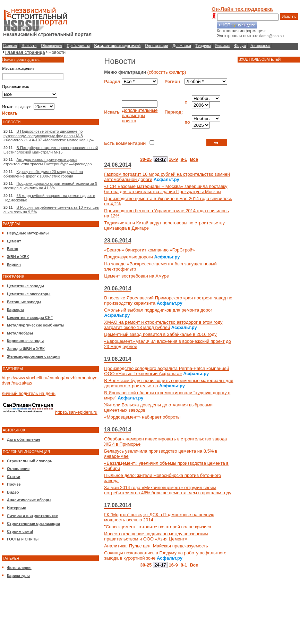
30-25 (146, 159)
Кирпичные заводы (25, 341)
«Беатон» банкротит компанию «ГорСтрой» (149, 250)
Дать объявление (24, 439)
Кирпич (14, 264)
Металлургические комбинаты (36, 325)
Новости (29, 46)
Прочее (14, 484)
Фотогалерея (19, 568)
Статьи (14, 477)
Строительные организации (33, 523)
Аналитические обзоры (29, 500)
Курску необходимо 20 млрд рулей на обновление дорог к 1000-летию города (43, 174)
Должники (182, 46)
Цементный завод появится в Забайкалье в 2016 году (160, 334)
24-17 (160, 159)
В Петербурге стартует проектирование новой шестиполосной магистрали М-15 (51, 150)
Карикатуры (18, 576)
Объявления (52, 46)
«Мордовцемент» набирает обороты (142, 417)
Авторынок (260, 46)
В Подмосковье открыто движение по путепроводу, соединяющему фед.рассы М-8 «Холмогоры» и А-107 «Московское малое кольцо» (49, 136)
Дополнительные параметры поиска (140, 115)
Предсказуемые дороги (128, 257)
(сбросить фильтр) (167, 72)
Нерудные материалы (28, 233)
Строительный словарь (30, 461)
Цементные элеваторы (29, 294)
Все (194, 159)
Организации (157, 46)
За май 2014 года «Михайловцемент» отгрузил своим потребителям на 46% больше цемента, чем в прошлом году (168, 490)
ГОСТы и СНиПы (23, 539)
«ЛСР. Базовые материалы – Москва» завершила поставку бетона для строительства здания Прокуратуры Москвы (166, 189)
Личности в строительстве (32, 515)
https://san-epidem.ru (76, 412)
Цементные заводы (25, 286)
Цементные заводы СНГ (30, 317)
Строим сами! (20, 531)
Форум (240, 46)
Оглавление (18, 469)
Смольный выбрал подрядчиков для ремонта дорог (158, 310)
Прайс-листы (78, 46)
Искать (289, 16)
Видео (13, 492)
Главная (10, 46)
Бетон (12, 249)
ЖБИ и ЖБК (18, 257)
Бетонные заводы (24, 302)
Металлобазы (20, 333)
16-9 (173, 159)
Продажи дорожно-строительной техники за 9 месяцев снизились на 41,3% (50, 186)
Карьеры (15, 309)
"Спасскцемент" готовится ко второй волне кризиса (158, 527)
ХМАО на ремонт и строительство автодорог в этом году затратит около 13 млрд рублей (163, 325)
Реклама (222, 46)
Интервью (17, 508)
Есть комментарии (125, 143)
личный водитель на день (29, 393)
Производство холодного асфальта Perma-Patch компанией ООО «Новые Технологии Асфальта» (166, 371)
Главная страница (25, 52)
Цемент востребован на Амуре (136, 276)
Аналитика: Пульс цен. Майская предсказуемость (156, 546)
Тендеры (203, 46)
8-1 (184, 159)
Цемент (14, 241)
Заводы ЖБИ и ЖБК (26, 349)
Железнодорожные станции (33, 356)
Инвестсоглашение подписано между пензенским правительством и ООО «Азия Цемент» (156, 536)
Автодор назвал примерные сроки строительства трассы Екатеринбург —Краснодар (48, 162)
